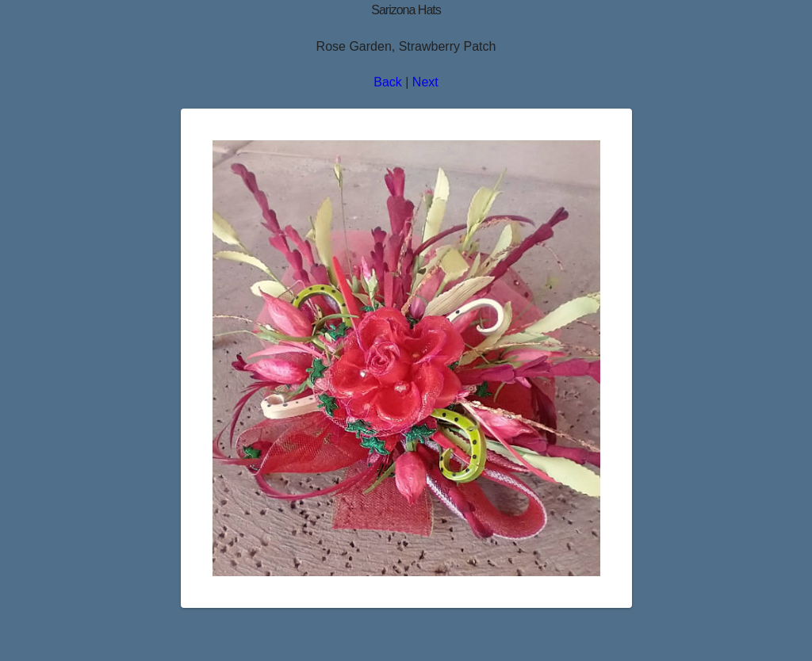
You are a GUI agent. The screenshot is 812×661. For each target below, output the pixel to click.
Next (425, 82)
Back (388, 82)
